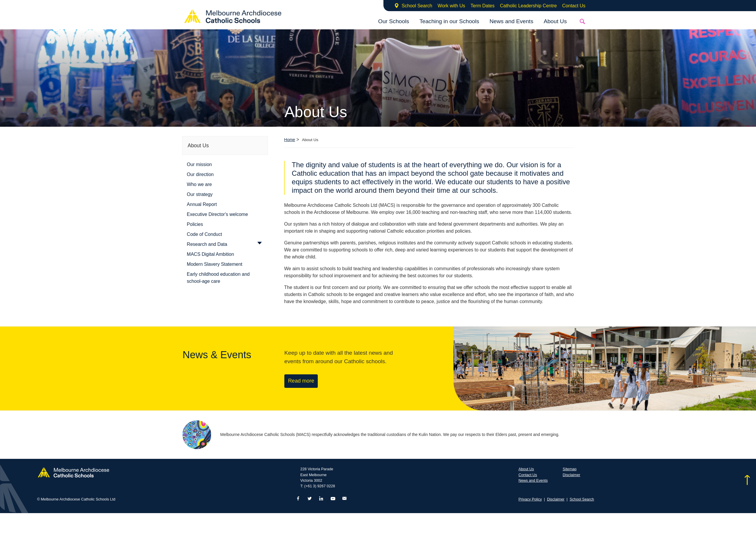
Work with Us (451, 6)
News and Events (511, 21)
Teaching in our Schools (449, 21)
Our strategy (200, 194)
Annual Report (202, 204)
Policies (195, 224)
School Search (417, 6)
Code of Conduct (204, 234)
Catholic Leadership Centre (528, 6)
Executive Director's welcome (217, 214)
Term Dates (483, 6)
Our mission (199, 164)
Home (289, 140)
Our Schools (394, 21)
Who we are (199, 184)
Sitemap (570, 469)
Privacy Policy (530, 499)
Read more (301, 381)
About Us (555, 21)
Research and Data (207, 244)
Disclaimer (572, 475)
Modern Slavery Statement (214, 264)
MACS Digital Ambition (210, 254)
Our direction (200, 174)
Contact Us (574, 6)
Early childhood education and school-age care (218, 278)
